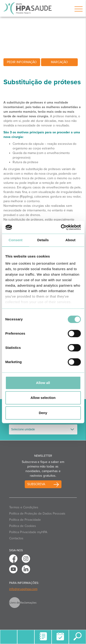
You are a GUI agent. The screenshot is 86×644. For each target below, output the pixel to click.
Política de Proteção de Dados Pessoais (37, 514)
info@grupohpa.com (23, 589)
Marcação (59, 62)
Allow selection (43, 398)
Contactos (16, 538)
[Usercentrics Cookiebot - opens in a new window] (61, 227)
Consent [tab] (15, 240)
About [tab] (70, 240)
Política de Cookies (23, 526)
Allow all (43, 383)
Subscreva (36, 484)
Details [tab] (43, 240)
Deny (43, 413)
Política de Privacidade (25, 520)
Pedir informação (22, 62)
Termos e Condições (24, 507)
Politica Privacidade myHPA (28, 532)
